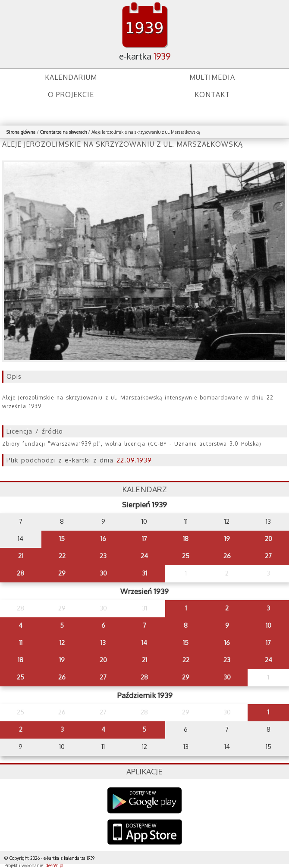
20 (269, 539)
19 (227, 539)
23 (103, 556)
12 (62, 643)
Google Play (145, 800)
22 (62, 556)
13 (103, 643)
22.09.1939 (134, 460)
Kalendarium (71, 77)
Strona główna (21, 132)
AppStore (145, 833)
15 (62, 539)
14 (144, 643)
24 (144, 556)
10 (269, 625)
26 (227, 556)
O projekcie (71, 94)
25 (186, 556)
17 (144, 539)
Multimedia (212, 77)
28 (20, 573)
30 (103, 573)
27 (268, 556)
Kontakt (212, 94)
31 (144, 573)
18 (186, 539)
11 (21, 643)
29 (62, 573)
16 (103, 539)
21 (21, 556)
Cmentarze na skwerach (63, 132)
